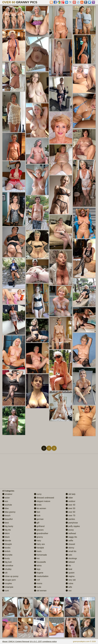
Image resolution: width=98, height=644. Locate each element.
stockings (71, 558)
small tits (71, 551)
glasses (39, 530)
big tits (7, 530)
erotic (38, 505)
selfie (69, 541)
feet (37, 512)
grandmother (41, 533)
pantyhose (72, 523)
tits (68, 566)
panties (70, 519)
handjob (39, 548)
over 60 (70, 512)
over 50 (70, 508)
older (69, 498)
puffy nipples (73, 526)
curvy (38, 494)
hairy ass (39, 544)
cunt (6, 591)
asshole (7, 505)
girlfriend (39, 526)
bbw (5, 508)
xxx (69, 591)
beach (6, 516)
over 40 (70, 505)
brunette (7, 555)
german (39, 519)
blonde (7, 541)
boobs (6, 548)
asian (6, 498)
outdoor (71, 501)
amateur (7, 494)
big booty (8, 526)
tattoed (70, 562)
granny (38, 537)
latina (38, 566)
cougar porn (9, 580)
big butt (7, 562)
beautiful (7, 519)
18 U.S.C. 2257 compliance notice (43, 641)
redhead (71, 533)
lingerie (39, 573)
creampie (8, 587)
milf (37, 580)
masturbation (41, 576)
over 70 (70, 516)
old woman (40, 591)
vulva (69, 583)
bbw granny (9, 512)
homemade (41, 555)
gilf (37, 523)
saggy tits (71, 537)
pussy (70, 530)
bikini (6, 533)
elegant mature (42, 501)
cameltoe (8, 566)
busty (6, 558)
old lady (71, 494)
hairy (38, 541)
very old (71, 580)
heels (38, 551)
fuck (37, 516)
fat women (40, 508)
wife (69, 587)
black (6, 537)
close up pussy (10, 576)
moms (38, 583)
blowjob (7, 544)
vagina (70, 576)
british (6, 551)
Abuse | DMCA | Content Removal (16, 641)
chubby (7, 569)
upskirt (70, 573)
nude (38, 587)
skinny (70, 548)
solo (69, 555)
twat (69, 569)
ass (5, 501)
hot (37, 558)
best (6, 523)
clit (5, 573)
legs (37, 569)
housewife (40, 562)
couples (7, 583)
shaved (70, 544)
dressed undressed (44, 498)
